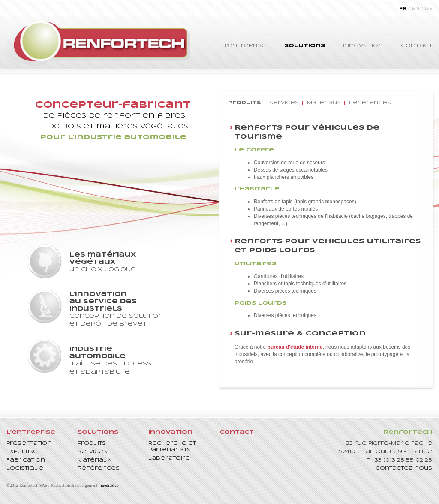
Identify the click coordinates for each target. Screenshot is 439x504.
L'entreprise (245, 46)
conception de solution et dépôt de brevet (123, 309)
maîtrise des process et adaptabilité (123, 360)
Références (370, 103)
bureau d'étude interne (295, 347)
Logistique (25, 468)
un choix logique (123, 262)
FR (403, 9)
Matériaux (324, 103)
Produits (245, 103)
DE (429, 9)
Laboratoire (169, 459)
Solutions (305, 46)
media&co (110, 485)
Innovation (363, 46)
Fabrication (26, 460)
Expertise (22, 452)
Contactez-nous (404, 468)
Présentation (29, 444)
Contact (417, 46)
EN (416, 9)
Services (284, 103)
